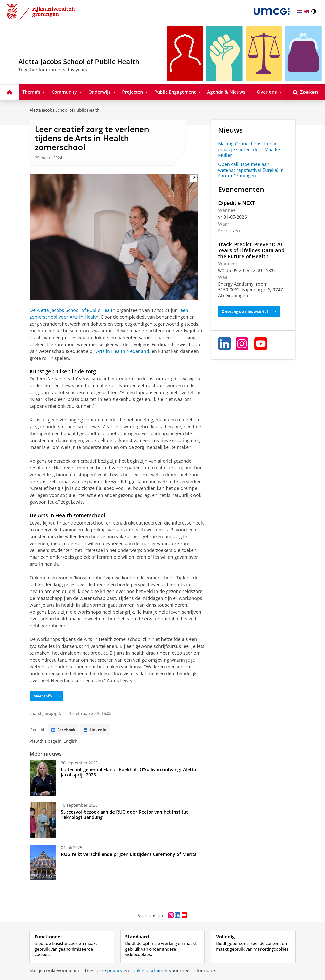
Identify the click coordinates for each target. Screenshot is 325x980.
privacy (115, 970)
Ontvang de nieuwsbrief (250, 312)
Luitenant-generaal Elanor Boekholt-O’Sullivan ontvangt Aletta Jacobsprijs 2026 (128, 773)
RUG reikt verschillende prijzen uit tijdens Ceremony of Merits (129, 855)
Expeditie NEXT (237, 203)
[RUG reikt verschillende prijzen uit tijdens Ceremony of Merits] (43, 864)
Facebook (64, 730)
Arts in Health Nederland (123, 351)
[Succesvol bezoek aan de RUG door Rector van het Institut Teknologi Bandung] (43, 821)
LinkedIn (97, 730)
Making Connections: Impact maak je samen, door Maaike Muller (249, 149)
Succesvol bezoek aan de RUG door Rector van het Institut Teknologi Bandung (124, 816)
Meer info (47, 696)
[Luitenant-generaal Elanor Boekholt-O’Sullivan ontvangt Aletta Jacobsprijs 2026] (43, 779)
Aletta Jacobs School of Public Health (65, 110)
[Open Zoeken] (305, 92)
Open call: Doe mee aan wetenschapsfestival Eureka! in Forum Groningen (251, 170)
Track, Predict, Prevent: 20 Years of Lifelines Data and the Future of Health (251, 250)
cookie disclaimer (149, 970)
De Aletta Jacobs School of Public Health (72, 310)
